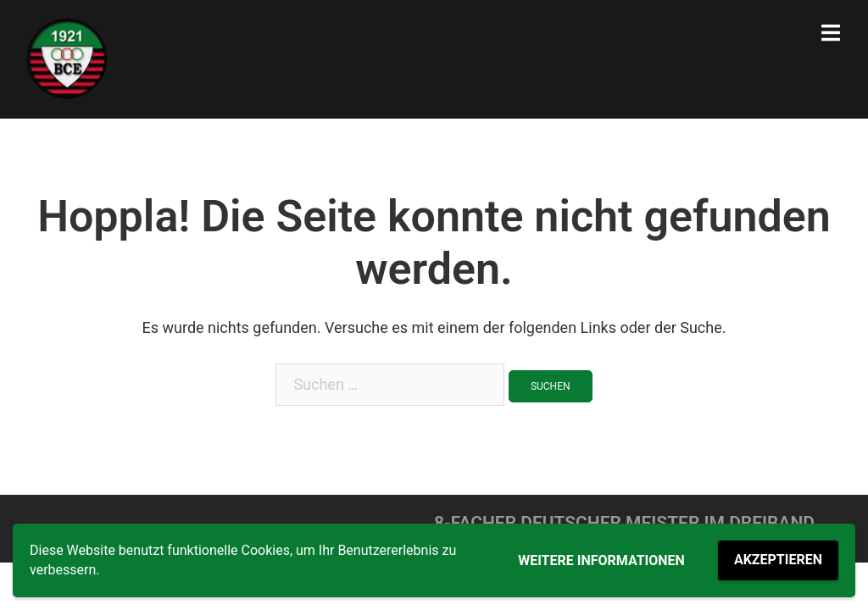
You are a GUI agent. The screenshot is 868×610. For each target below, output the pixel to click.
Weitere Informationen (601, 560)
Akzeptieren (778, 560)
